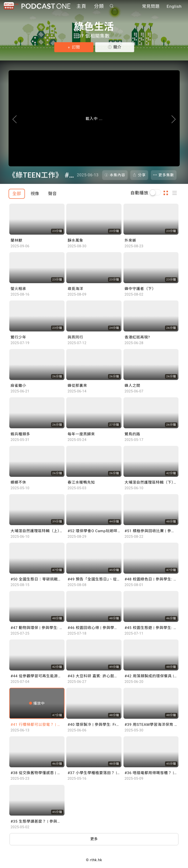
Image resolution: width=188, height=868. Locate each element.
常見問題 (151, 7)
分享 (142, 175)
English (174, 7)
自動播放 (140, 193)
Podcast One (46, 6)
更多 (94, 840)
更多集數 (166, 175)
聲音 (52, 194)
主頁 (81, 7)
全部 (17, 194)
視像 (35, 194)
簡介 (117, 47)
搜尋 (111, 6)
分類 (99, 7)
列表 (176, 193)
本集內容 (118, 175)
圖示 (167, 193)
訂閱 (76, 47)
